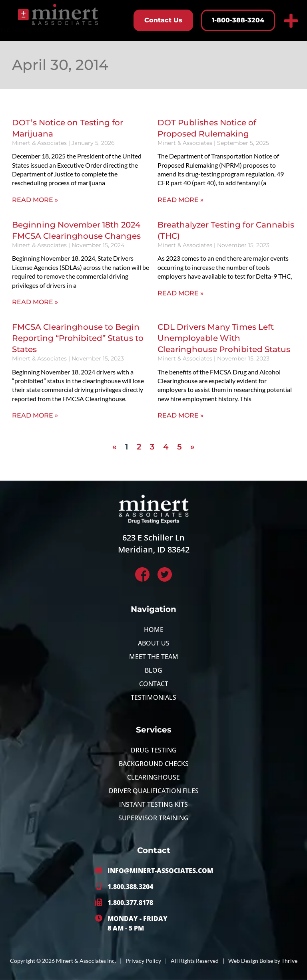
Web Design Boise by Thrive (263, 961)
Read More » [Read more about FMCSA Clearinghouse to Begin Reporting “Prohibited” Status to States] (35, 415)
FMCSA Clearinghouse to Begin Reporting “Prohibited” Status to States (78, 338)
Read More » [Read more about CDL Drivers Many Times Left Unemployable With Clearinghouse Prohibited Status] (180, 415)
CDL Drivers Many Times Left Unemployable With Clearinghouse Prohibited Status (224, 338)
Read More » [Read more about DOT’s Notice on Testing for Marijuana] (35, 200)
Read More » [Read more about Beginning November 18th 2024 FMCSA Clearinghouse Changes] (35, 302)
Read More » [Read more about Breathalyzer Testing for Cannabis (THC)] (180, 293)
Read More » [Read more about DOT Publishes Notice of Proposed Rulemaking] (180, 200)
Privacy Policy (143, 961)
